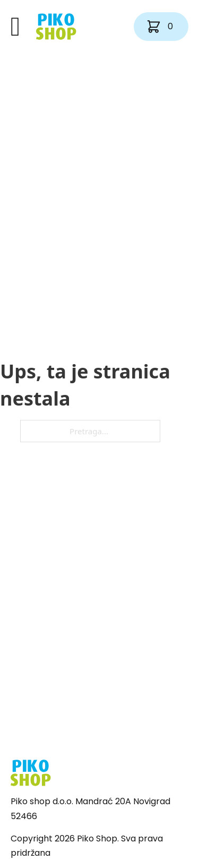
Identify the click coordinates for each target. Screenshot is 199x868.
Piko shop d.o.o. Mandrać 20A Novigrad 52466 (90, 808)
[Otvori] (15, 27)
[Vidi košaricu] (161, 27)
